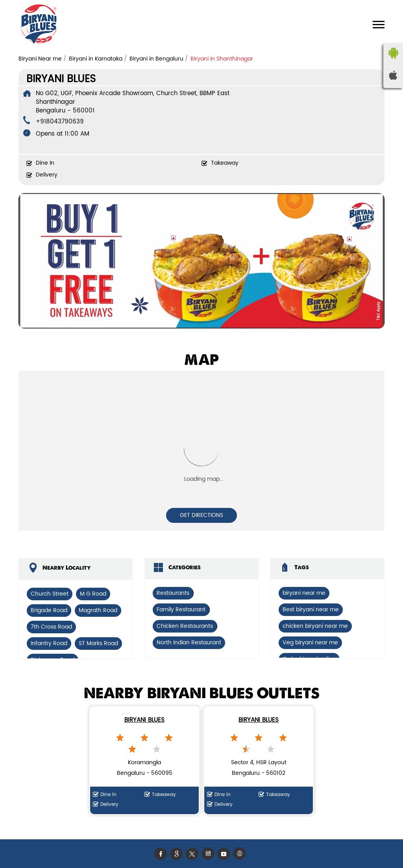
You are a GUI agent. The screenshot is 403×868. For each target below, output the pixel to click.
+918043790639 (60, 122)
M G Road (93, 594)
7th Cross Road (51, 627)
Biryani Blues (144, 720)
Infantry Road (49, 643)
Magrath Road (98, 610)
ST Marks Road (98, 643)
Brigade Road (49, 610)
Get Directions (201, 515)
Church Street (50, 594)
